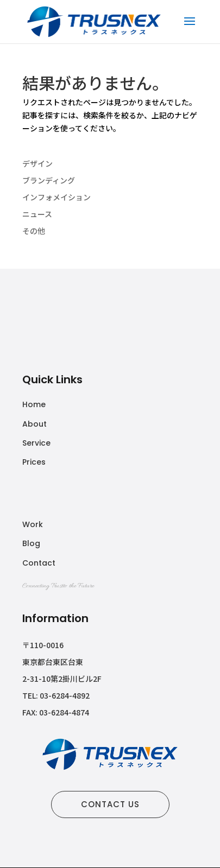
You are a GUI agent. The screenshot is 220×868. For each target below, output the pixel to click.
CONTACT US (110, 804)
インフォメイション (56, 197)
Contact (39, 563)
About (34, 424)
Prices (34, 462)
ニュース (37, 214)
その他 (34, 231)
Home (34, 404)
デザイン (37, 163)
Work (33, 524)
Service (36, 443)
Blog (31, 543)
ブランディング (49, 180)
